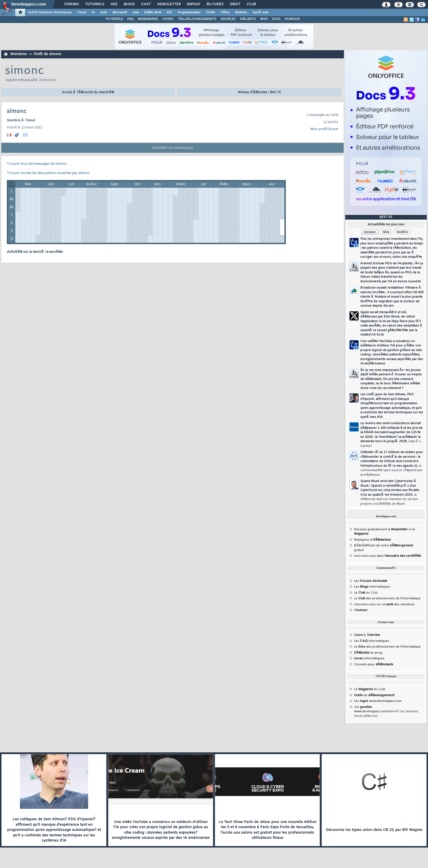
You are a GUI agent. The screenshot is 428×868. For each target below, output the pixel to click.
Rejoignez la (372, 540)
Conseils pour (374, 665)
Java (136, 13)
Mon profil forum (324, 129)
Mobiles (241, 13)
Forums (71, 4)
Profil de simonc (47, 54)
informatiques (369, 659)
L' (361, 610)
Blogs (129, 4)
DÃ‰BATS (248, 19)
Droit (235, 4)
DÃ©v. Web (153, 13)
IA (93, 13)
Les (371, 581)
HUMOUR (292, 19)
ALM (104, 13)
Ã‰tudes (215, 4)
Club (251, 4)
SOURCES (228, 19)
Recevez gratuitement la (381, 529)
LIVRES (168, 19)
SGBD (211, 13)
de (374, 695)
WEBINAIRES (148, 19)
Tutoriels (95, 4)
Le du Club (370, 689)
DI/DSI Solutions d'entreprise (50, 13)
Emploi (193, 4)
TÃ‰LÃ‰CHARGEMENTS (197, 19)
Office (225, 13)
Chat (146, 4)
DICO (276, 19)
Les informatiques (372, 587)
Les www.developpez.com (378, 701)
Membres (19, 54)
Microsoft (120, 13)
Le (360, 593)
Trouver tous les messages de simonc (37, 164)
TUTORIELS (114, 19)
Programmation (189, 13)
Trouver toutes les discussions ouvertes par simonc (48, 173)
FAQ (114, 4)
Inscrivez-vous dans (388, 556)
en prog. (368, 653)
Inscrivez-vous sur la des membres (384, 604)
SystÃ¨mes (261, 13)
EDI (170, 13)
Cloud (82, 13)
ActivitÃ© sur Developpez (173, 148)
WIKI (264, 19)
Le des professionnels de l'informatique (387, 598)
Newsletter (169, 4)
